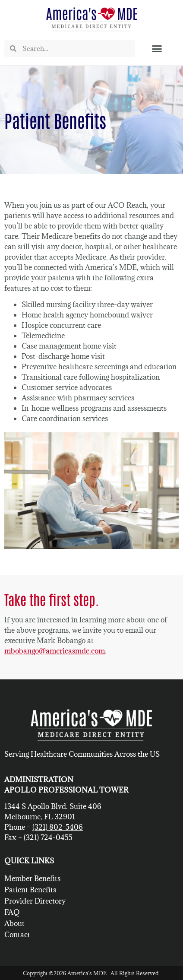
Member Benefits (32, 879)
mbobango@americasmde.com (55, 651)
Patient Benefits (30, 890)
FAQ (12, 912)
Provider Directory (35, 901)
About (14, 923)
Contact (17, 935)
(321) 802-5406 (58, 827)
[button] (157, 48)
